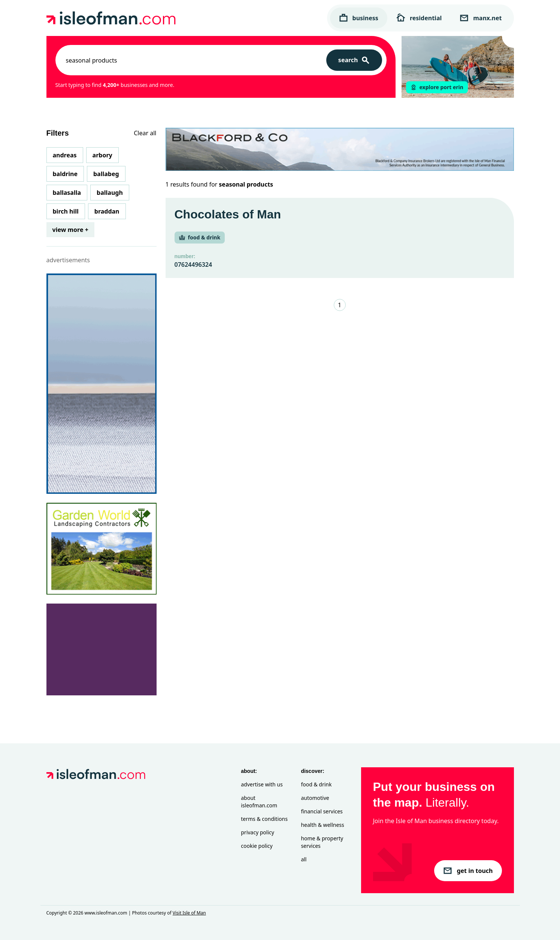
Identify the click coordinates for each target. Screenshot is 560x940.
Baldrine (65, 174)
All (304, 859)
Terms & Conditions (264, 819)
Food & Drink (316, 784)
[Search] (354, 60)
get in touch (468, 871)
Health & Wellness (322, 825)
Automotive (315, 798)
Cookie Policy (257, 846)
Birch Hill (66, 211)
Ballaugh (110, 193)
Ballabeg (106, 174)
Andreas (65, 155)
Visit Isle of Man (189, 913)
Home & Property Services (322, 842)
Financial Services (322, 811)
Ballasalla (67, 193)
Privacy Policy (258, 832)
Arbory (102, 155)
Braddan (107, 211)
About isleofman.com (259, 802)
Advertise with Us (262, 784)
